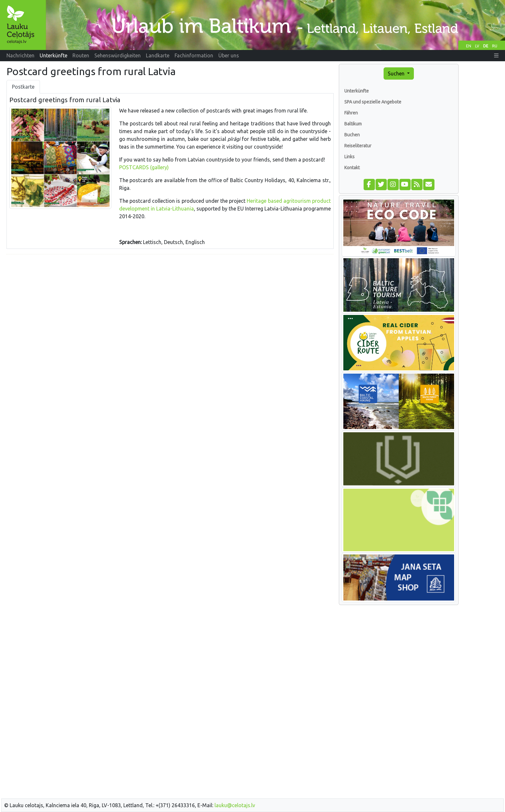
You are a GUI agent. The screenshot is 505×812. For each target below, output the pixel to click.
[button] (496, 55)
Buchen (352, 135)
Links (349, 157)
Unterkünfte (357, 91)
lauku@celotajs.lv (235, 805)
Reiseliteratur (358, 146)
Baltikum (353, 124)
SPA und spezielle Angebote (373, 102)
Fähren (351, 113)
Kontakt (352, 168)
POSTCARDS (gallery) (144, 167)
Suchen (397, 73)
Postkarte (23, 87)
